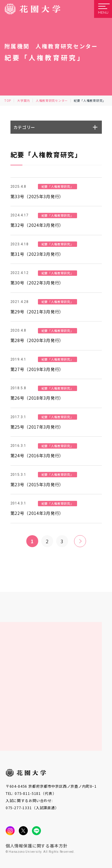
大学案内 (23, 100)
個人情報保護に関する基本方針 (37, 846)
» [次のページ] (80, 541)
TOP (8, 100)
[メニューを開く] (103, 9)
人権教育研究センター (52, 100)
